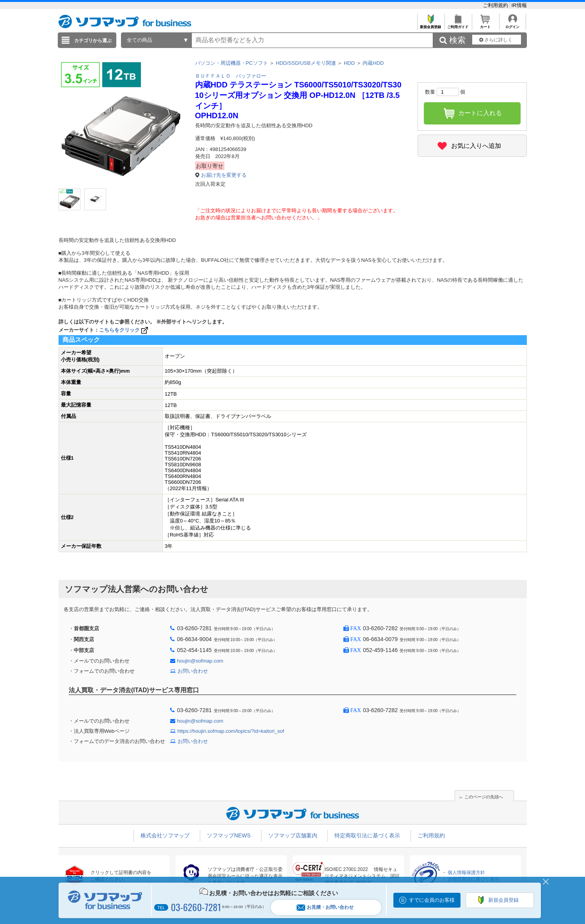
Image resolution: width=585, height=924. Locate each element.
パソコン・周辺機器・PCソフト (232, 63)
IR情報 (519, 5)
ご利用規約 (496, 5)
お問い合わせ (193, 671)
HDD (349, 63)
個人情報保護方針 (466, 872)
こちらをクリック (124, 330)
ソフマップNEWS (229, 835)
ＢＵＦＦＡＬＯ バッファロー (231, 76)
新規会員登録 (431, 25)
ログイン (513, 25)
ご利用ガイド (458, 25)
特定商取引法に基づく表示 (367, 835)
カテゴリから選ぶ (93, 41)
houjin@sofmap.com (200, 661)
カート (485, 25)
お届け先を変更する (224, 175)
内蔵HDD (373, 63)
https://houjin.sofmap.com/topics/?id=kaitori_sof (231, 731)
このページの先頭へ (484, 797)
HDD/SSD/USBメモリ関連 (306, 63)
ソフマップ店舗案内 (293, 835)
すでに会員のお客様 (432, 900)
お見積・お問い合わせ (325, 907)
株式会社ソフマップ (165, 835)
